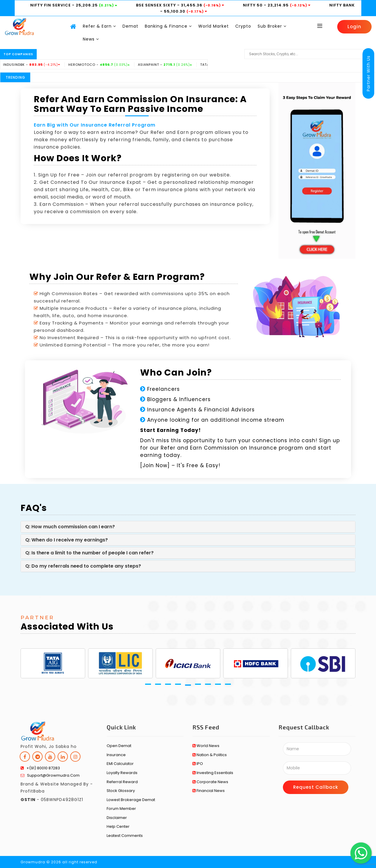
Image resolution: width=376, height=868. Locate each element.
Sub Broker (272, 26)
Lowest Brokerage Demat (131, 800)
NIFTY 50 (253, 5)
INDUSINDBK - (43, 65)
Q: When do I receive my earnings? (67, 540)
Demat (130, 26)
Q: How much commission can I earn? (70, 527)
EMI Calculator (120, 764)
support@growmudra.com (50, 775)
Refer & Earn (99, 26)
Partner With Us (368, 73)
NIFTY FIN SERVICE (51, 5)
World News (206, 746)
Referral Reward (122, 782)
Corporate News (210, 782)
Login (354, 27)
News (91, 39)
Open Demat (119, 746)
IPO (198, 764)
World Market (214, 26)
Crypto (243, 26)
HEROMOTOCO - (111, 65)
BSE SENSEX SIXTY (157, 5)
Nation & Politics (210, 755)
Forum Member (121, 809)
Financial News (209, 791)
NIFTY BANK (342, 5)
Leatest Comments (125, 836)
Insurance (116, 755)
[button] (148, 684)
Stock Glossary (121, 791)
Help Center (118, 826)
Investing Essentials (213, 773)
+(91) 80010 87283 (40, 768)
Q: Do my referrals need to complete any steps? (83, 566)
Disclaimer (117, 818)
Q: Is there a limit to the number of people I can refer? (89, 553)
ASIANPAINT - (177, 65)
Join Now (155, 465)
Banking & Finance (168, 26)
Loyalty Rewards (122, 773)
